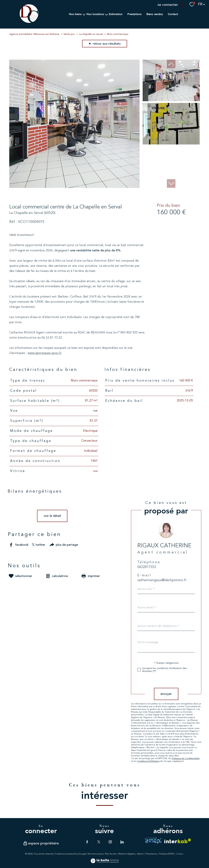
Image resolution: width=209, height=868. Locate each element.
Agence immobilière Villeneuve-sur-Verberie (34, 34)
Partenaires (151, 854)
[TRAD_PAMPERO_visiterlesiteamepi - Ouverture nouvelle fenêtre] (153, 841)
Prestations (134, 14)
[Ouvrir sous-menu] (84, 14)
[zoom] (74, 187)
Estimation (116, 14)
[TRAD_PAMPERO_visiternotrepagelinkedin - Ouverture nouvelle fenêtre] (122, 842)
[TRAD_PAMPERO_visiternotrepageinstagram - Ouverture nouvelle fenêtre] (110, 842)
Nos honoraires (95, 854)
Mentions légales (126, 854)
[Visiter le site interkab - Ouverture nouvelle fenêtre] (178, 841)
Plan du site (110, 854)
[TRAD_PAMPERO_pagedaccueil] (29, 23)
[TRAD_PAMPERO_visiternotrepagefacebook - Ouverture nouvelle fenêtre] (87, 842)
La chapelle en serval (91, 34)
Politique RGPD (166, 854)
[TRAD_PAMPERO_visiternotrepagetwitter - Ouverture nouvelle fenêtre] (99, 842)
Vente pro (69, 34)
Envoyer (176, 694)
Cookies (180, 854)
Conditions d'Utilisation (158, 761)
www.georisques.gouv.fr (45, 366)
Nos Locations (95, 14)
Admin (140, 854)
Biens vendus (155, 14)
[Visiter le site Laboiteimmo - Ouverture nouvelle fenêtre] (105, 862)
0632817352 (157, 581)
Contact (173, 14)
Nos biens (75, 14)
